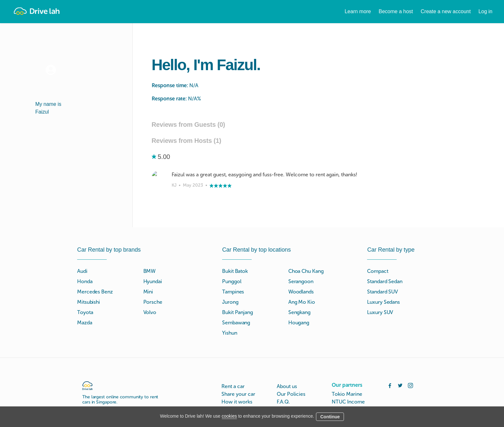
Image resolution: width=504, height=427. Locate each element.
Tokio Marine (347, 367)
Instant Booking (239, 398)
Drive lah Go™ (238, 390)
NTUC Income (348, 375)
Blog (282, 406)
